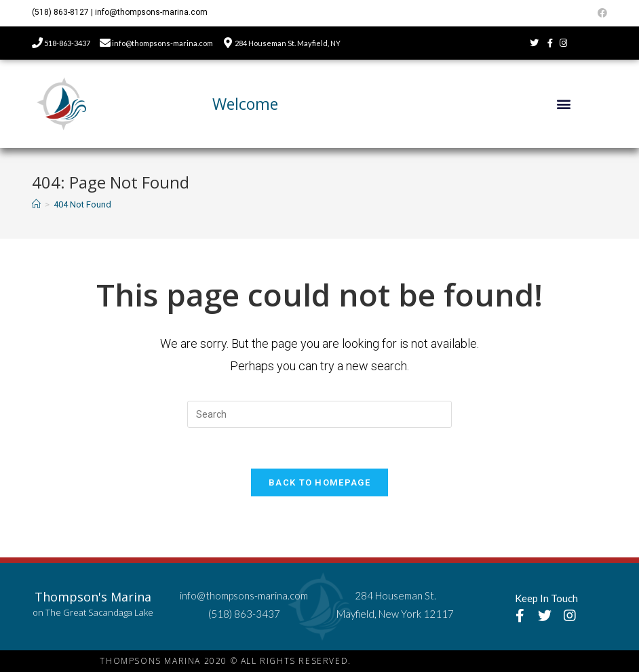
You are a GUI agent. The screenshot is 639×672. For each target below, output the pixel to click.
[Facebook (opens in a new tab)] (600, 13)
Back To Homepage (319, 482)
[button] (564, 104)
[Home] (36, 204)
